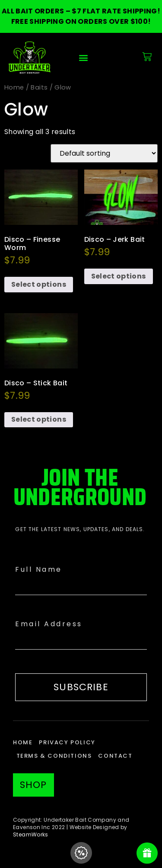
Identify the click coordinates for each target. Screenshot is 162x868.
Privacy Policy (67, 742)
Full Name (39, 569)
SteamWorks (31, 834)
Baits (39, 87)
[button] (83, 58)
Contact (115, 756)
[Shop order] (104, 153)
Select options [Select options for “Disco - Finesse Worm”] (39, 284)
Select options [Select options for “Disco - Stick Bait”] (39, 419)
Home (14, 87)
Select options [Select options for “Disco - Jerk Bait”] (119, 276)
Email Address (49, 624)
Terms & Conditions (54, 756)
